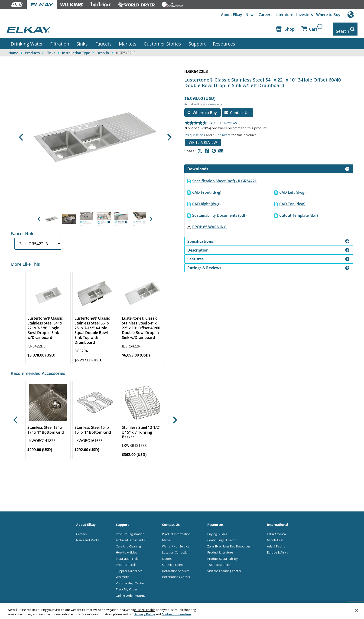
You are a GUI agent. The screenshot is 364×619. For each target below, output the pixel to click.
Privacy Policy (145, 614)
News (248, 15)
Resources (224, 40)
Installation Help (127, 555)
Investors (304, 15)
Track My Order (127, 586)
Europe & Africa (278, 549)
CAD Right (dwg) (206, 200)
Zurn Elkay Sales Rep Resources (229, 543)
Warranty (122, 573)
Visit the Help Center (130, 580)
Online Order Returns (131, 592)
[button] (21, 134)
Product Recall (126, 561)
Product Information (176, 531)
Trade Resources (219, 561)
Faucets (103, 40)
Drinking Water (27, 40)
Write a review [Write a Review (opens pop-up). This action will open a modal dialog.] (203, 139)
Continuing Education (222, 537)
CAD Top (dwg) (292, 200)
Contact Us (171, 521)
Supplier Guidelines (129, 567)
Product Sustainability (223, 555)
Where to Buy (328, 15)
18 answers (222, 132)
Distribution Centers (176, 573)
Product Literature (220, 549)
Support (197, 40)
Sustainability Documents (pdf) (219, 212)
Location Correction (176, 549)
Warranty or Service (176, 543)
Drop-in (103, 49)
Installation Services (176, 567)
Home (13, 49)
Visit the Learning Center (224, 567)
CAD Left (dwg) (292, 189)
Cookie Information (176, 614)
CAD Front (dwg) (207, 189)
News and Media (88, 537)
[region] (182, 611)
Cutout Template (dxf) (299, 212)
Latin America (276, 531)
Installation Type (76, 49)
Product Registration (130, 531)
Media (166, 537)
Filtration (60, 40)
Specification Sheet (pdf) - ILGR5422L (224, 177)
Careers (264, 15)
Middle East (275, 537)
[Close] (357, 610)
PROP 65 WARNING (209, 223)
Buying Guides (217, 531)
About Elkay (229, 15)
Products (32, 49)
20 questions (195, 132)
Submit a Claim (172, 561)
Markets (128, 40)
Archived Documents (130, 537)
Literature (283, 15)
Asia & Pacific (276, 543)
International (354, 15)
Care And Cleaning (128, 543)
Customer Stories (162, 40)
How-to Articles (126, 549)
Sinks (82, 40)
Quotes (167, 555)
